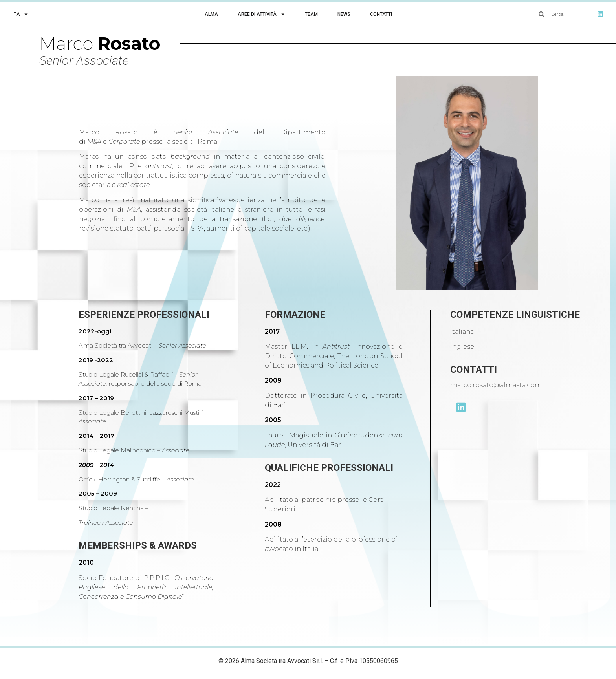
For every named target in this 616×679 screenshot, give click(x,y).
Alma (211, 14)
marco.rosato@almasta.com (496, 385)
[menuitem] (20, 14)
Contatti (381, 14)
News (344, 14)
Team (311, 14)
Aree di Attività (261, 14)
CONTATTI (474, 370)
